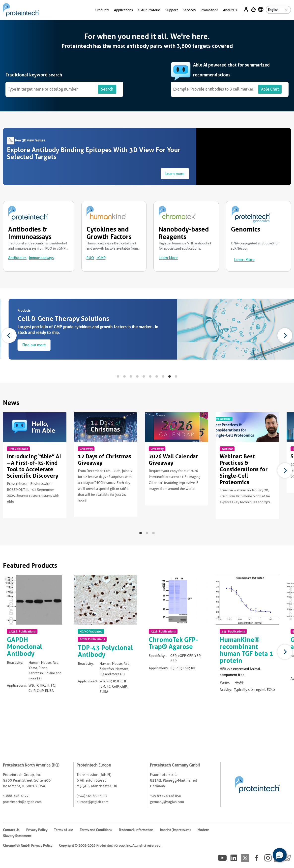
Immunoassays (41, 258)
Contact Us (11, 830)
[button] (280, 855)
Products (102, 10)
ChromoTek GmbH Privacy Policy (28, 845)
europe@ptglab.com (92, 802)
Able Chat (270, 89)
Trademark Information (136, 830)
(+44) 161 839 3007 (92, 796)
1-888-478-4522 (16, 796)
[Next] (285, 335)
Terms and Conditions (96, 830)
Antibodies (17, 258)
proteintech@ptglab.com (22, 802)
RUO (90, 258)
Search (107, 89)
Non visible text (7, 513)
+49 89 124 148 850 (165, 796)
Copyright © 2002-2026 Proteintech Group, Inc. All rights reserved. (110, 845)
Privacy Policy (37, 830)
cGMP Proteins (149, 10)
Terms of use (64, 830)
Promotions (209, 10)
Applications (123, 10)
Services (189, 10)
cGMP (101, 258)
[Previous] (9, 335)
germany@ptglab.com (167, 802)
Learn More (168, 258)
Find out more (68, 345)
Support (172, 10)
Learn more (175, 174)
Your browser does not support (245, 157)
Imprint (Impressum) (175, 830)
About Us (230, 10)
